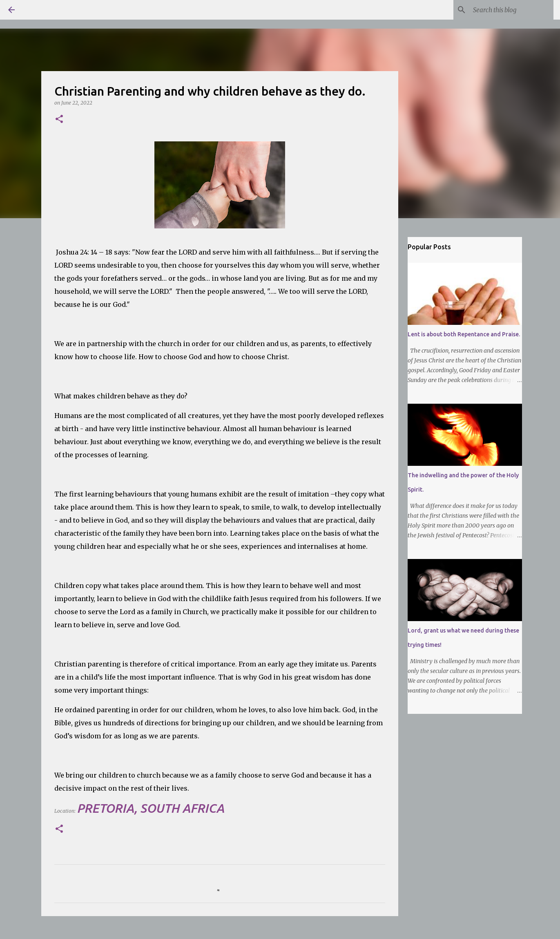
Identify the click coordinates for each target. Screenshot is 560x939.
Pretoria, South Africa (151, 808)
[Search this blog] (511, 10)
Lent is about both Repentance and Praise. (464, 334)
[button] (59, 120)
